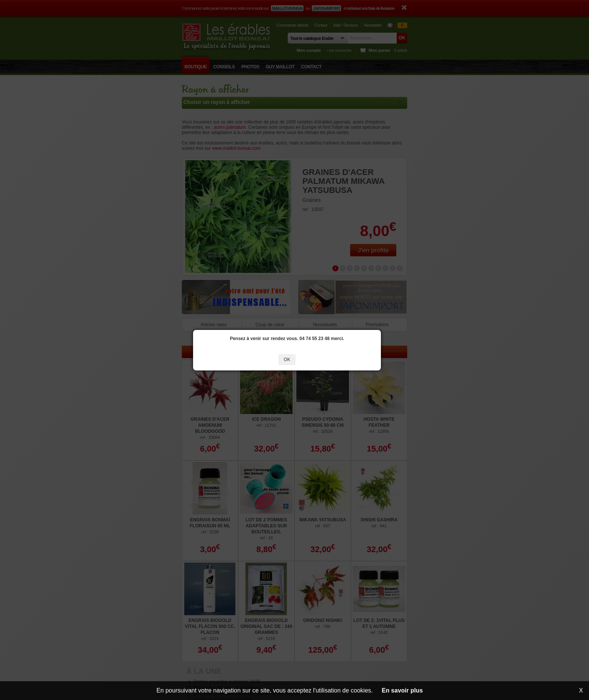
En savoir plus (402, 690)
